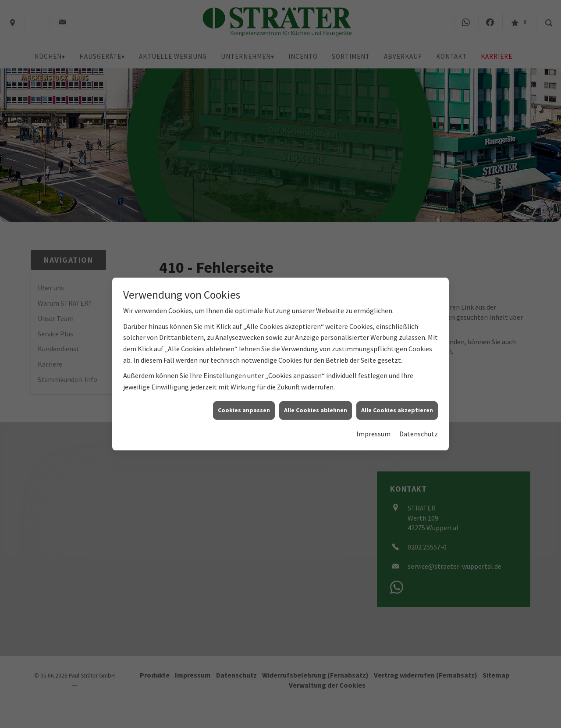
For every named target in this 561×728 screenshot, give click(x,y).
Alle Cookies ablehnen (316, 402)
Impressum (373, 426)
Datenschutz (419, 426)
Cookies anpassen (244, 402)
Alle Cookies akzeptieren (397, 402)
